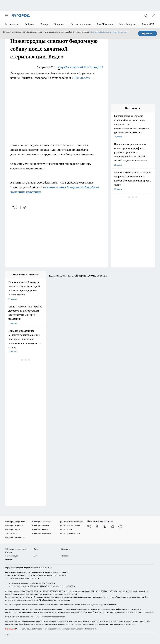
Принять (148, 33)
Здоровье (60, 24)
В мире (44, 24)
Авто (36, 556)
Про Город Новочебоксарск (71, 522)
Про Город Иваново (41, 525)
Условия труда (12, 556)
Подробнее (149, 612)
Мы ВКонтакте (105, 24)
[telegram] (26, 207)
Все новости (12, 24)
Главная (9, 560)
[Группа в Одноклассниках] (97, 526)
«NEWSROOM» (81, 78)
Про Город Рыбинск (41, 529)
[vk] (15, 207)
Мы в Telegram (128, 24)
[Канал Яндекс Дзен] (112, 526)
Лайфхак (30, 24)
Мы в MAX (148, 24)
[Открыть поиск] (146, 15)
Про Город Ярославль (42, 533)
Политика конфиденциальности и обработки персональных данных (35, 617)
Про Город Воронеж (14, 525)
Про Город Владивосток (69, 533)
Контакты (66, 549)
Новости (65, 556)
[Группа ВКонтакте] (89, 526)
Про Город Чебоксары (42, 522)
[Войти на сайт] (154, 15)
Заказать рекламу (81, 24)
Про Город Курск (13, 529)
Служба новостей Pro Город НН (81, 67)
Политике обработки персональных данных (109, 32)
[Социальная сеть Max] (120, 526)
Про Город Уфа (65, 529)
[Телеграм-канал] (105, 526)
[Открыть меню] (7, 15)
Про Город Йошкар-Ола (69, 525)
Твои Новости (11, 533)
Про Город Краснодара (15, 537)
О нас (36, 549)
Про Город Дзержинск (15, 522)
